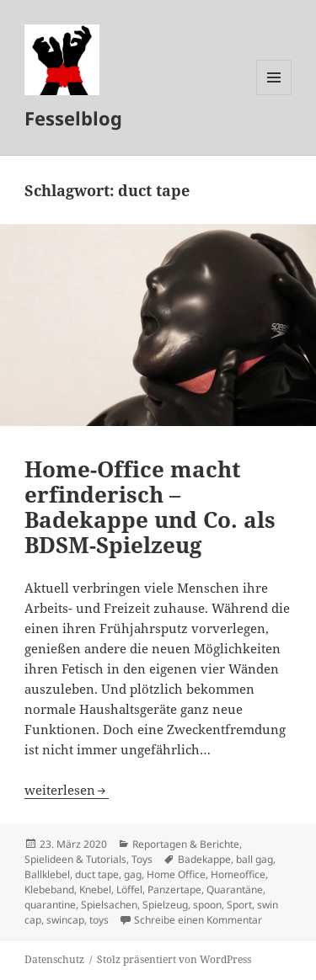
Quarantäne (235, 889)
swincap (65, 920)
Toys (142, 859)
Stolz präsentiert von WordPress (174, 959)
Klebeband (49, 889)
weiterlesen (67, 790)
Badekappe (204, 859)
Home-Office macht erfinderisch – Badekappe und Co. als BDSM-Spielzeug (150, 507)
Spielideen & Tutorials (75, 859)
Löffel (129, 889)
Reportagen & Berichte (186, 844)
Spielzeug (165, 905)
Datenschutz (54, 959)
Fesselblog (73, 118)
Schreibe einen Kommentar (198, 920)
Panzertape (174, 889)
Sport (239, 905)
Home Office (176, 874)
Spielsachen (109, 905)
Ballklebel (47, 874)
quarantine (50, 905)
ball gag (254, 859)
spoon (207, 905)
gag (133, 874)
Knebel (95, 889)
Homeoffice (238, 874)
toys (99, 920)
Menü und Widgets (274, 95)
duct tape (97, 874)
